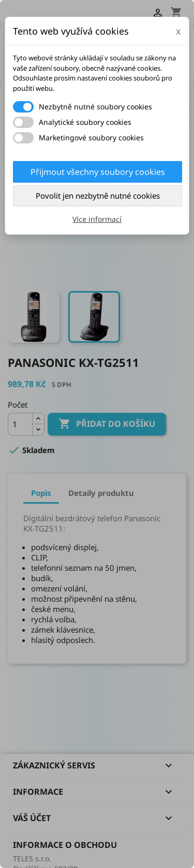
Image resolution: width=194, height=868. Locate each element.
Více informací (97, 219)
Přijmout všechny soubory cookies (98, 172)
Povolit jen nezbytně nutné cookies (98, 196)
